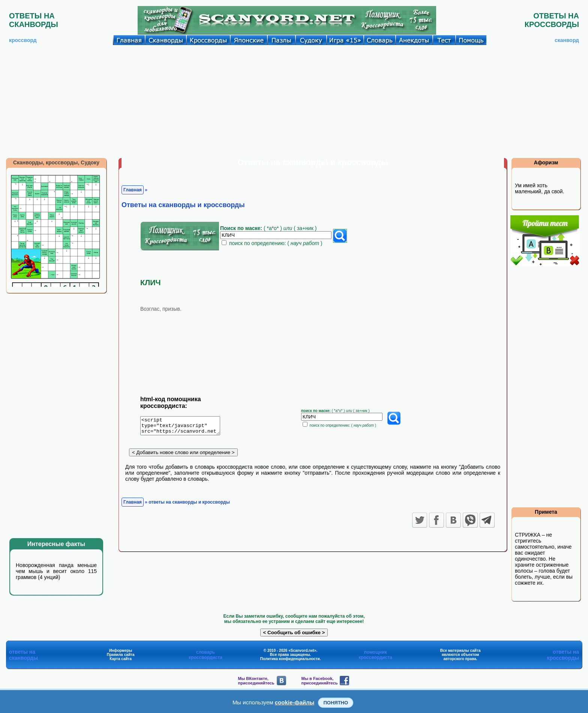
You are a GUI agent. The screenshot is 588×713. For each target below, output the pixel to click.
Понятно (336, 703)
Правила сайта (121, 655)
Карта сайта (121, 659)
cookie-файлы (295, 702)
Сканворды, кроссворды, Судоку (56, 162)
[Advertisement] (294, 101)
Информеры (121, 651)
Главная (133, 190)
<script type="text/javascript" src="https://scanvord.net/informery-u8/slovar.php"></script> (185, 427)
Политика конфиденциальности (290, 659)
